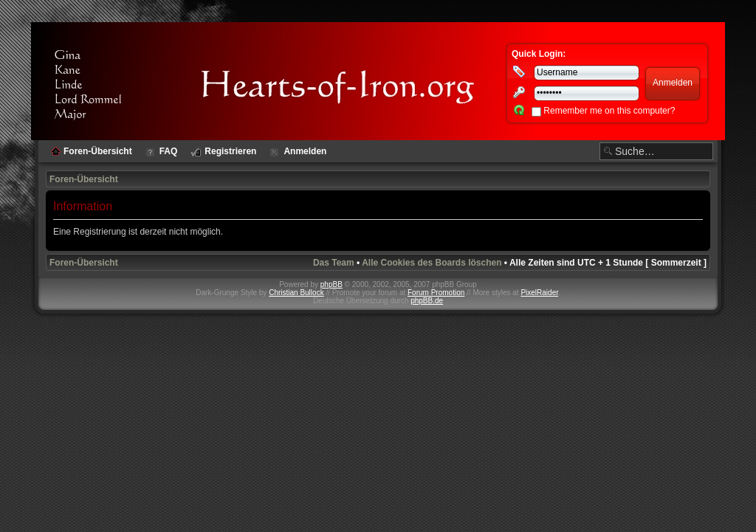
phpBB (331, 284)
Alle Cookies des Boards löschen (432, 263)
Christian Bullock (296, 293)
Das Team (334, 263)
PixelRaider (539, 293)
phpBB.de (427, 301)
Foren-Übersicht (84, 179)
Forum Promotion (436, 293)
